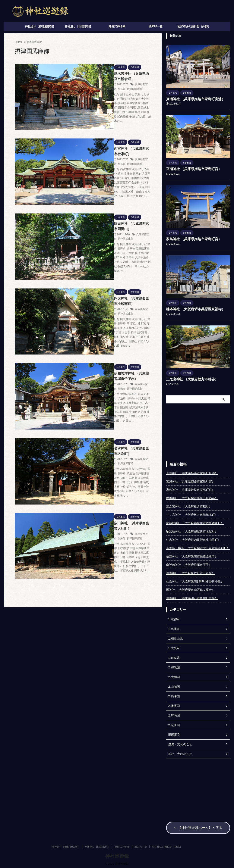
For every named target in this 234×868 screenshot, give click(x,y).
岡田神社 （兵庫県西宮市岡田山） (108, 176)
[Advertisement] (198, 431)
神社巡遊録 (117, 854)
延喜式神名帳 (117, 26)
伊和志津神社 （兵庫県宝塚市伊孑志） (111, 279)
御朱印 (124, 78)
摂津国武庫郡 (137, 78)
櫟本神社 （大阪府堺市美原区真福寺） (192, 308)
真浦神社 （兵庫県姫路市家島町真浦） (192, 99)
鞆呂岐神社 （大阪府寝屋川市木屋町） (192, 530)
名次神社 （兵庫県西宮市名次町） (108, 330)
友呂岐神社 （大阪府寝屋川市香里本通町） (195, 522)
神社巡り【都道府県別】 (40, 26)
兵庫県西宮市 (111, 78)
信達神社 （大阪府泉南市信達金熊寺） (192, 555)
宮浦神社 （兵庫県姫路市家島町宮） (190, 169)
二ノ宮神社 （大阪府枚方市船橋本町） (192, 514)
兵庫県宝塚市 (111, 284)
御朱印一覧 (156, 26)
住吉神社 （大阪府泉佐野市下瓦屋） (190, 572)
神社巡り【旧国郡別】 (79, 26)
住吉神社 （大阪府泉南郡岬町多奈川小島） (195, 580)
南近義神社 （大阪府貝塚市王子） (189, 564)
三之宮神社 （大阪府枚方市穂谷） (189, 378)
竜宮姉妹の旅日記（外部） (194, 26)
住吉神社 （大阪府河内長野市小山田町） (193, 539)
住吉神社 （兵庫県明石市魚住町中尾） (192, 597)
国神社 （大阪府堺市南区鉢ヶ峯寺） (190, 589)
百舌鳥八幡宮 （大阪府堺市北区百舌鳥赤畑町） (198, 547)
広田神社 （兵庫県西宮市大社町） (108, 382)
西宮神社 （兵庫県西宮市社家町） (108, 124)
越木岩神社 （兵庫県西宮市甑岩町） (110, 73)
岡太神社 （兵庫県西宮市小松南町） (110, 227)
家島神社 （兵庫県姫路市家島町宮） (190, 238)
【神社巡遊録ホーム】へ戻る (198, 826)
